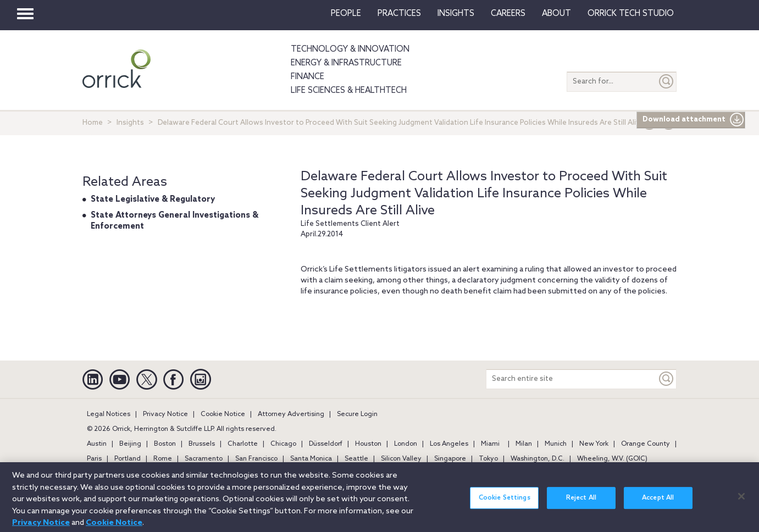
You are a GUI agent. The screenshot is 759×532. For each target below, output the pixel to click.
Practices (399, 14)
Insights (130, 123)
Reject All (581, 503)
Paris (94, 459)
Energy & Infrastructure (346, 63)
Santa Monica (311, 459)
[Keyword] (667, 379)
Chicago (283, 444)
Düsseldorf (326, 444)
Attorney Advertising (291, 414)
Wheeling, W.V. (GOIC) (612, 459)
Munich (556, 444)
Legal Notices (109, 414)
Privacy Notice (165, 414)
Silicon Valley (401, 459)
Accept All (658, 503)
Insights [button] (456, 14)
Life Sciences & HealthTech (349, 91)
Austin (97, 444)
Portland (128, 459)
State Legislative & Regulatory (153, 199)
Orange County (646, 444)
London (406, 444)
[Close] (741, 501)
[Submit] (667, 82)
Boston (165, 444)
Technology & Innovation (350, 49)
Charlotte (243, 444)
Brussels (202, 444)
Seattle (356, 459)
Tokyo (488, 459)
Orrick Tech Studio (631, 14)
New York (594, 444)
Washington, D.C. (538, 459)
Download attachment (693, 120)
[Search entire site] (572, 379)
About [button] (556, 14)
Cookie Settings (505, 503)
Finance (308, 77)
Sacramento (204, 459)
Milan (524, 444)
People (346, 14)
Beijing (130, 444)
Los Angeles (449, 444)
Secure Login (357, 414)
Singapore (450, 459)
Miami (490, 444)
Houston (368, 444)
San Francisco (256, 459)
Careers (508, 14)
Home (93, 123)
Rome (163, 459)
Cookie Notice (223, 414)
